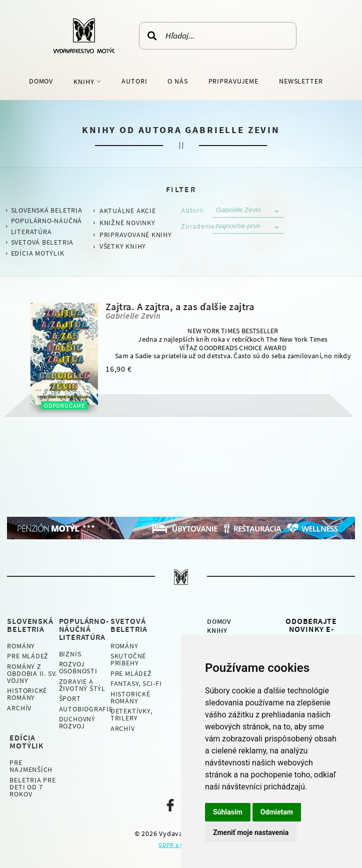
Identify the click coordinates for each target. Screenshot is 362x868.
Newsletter (301, 81)
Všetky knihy (123, 246)
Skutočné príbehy (128, 659)
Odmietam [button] (277, 812)
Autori (134, 81)
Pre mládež (28, 656)
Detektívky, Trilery (131, 714)
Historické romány (27, 694)
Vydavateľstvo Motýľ (84, 36)
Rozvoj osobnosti (78, 667)
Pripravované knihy (136, 235)
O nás (177, 81)
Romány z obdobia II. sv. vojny (32, 673)
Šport (70, 698)
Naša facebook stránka (170, 805)
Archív (19, 708)
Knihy (85, 82)
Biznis (70, 654)
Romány (21, 646)
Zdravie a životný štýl (82, 685)
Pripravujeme (234, 81)
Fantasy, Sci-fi (136, 683)
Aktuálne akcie (128, 211)
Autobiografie (86, 709)
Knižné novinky (127, 223)
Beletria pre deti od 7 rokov (32, 787)
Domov (41, 81)
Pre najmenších (31, 766)
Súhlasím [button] (228, 812)
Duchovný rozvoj (77, 722)
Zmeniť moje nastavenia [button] (251, 832)
